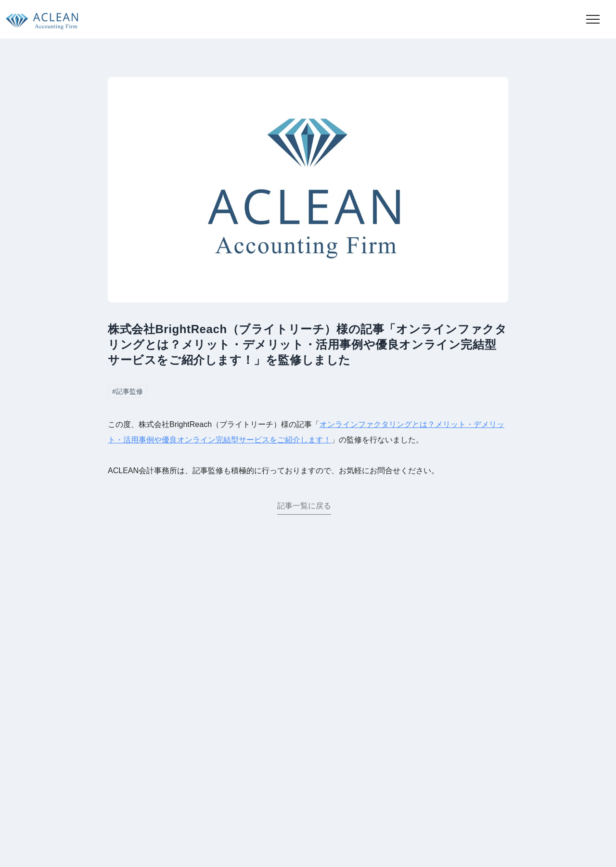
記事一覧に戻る (304, 508)
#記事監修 (128, 391)
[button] (593, 19)
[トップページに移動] (39, 19)
